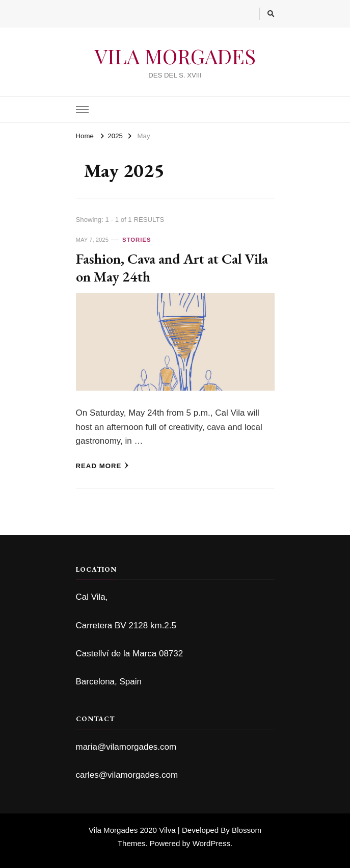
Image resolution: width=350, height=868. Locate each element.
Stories (137, 240)
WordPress (211, 843)
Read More (103, 466)
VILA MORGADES (175, 56)
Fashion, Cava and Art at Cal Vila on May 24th (172, 267)
